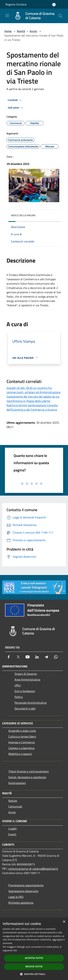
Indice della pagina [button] (23, 215)
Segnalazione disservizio (23, 891)
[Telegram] (46, 657)
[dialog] (34, 949)
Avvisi (33, 31)
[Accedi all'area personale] (54, 5)
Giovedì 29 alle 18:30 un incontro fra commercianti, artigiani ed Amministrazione (34, 390)
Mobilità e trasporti (20, 754)
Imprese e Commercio (22, 742)
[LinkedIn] (37, 657)
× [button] (64, 922)
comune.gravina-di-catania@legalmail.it (33, 869)
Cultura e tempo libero (22, 736)
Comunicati (15, 806)
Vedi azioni (16, 108)
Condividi (15, 100)
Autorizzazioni (17, 783)
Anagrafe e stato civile (22, 731)
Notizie (13, 801)
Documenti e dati (25, 708)
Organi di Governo (26, 674)
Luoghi (13, 828)
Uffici (18, 685)
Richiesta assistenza (21, 903)
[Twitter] (18, 657)
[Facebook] (9, 657)
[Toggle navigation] (7, 16)
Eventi (12, 834)
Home (8, 31)
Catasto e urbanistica (21, 748)
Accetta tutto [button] (34, 958)
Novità (21, 31)
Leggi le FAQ (16, 897)
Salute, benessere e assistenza (27, 777)
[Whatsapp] (56, 657)
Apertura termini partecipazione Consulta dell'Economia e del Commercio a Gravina (32, 407)
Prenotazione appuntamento (26, 885)
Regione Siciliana (16, 4)
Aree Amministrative (27, 679)
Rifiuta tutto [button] (34, 967)
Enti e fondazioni (25, 691)
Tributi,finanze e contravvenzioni (29, 771)
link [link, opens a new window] (15, 950)
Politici (19, 697)
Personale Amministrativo (31, 703)
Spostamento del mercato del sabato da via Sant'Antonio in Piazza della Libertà (33, 399)
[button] (34, 974)
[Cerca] (60, 16)
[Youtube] (28, 657)
